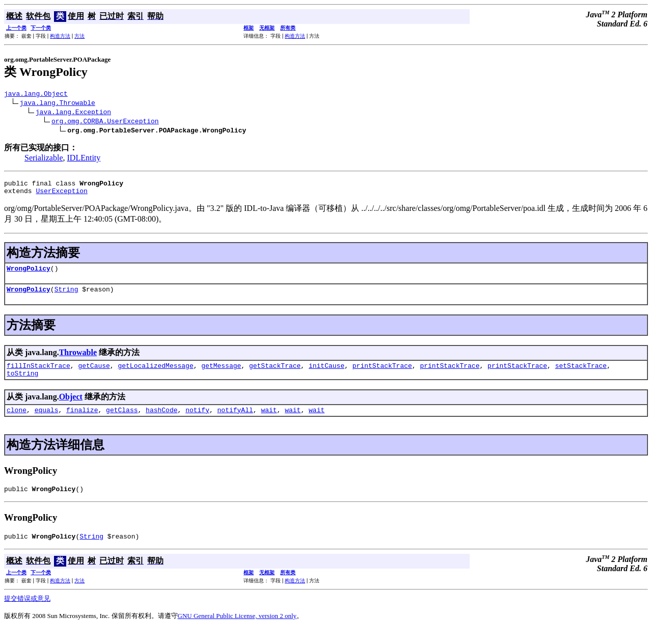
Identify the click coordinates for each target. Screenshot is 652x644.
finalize (82, 422)
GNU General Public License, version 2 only (237, 631)
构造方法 (60, 36)
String (66, 297)
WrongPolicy (29, 274)
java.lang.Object (36, 95)
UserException (61, 195)
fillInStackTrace (38, 374)
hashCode (161, 422)
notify (197, 422)
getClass (122, 422)
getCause (94, 374)
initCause (327, 374)
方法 (79, 36)
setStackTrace (581, 374)
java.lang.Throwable (58, 104)
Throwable (78, 360)
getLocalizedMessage (155, 374)
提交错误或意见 (27, 614)
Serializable (44, 159)
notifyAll (235, 422)
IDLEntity (84, 159)
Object (71, 407)
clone (17, 422)
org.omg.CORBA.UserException (105, 122)
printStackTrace (382, 374)
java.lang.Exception (73, 113)
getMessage (221, 374)
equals (47, 422)
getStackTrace (275, 374)
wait (269, 422)
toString (22, 384)
